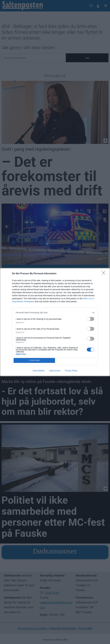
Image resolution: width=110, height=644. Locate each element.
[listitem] (55, 313)
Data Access (55, 371)
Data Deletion (39, 371)
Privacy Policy (71, 371)
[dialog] (55, 322)
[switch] (91, 319)
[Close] (104, 274)
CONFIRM (34, 360)
